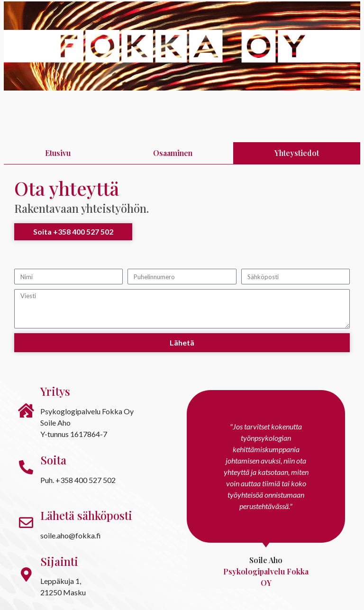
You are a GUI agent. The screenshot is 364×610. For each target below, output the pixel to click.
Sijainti (59, 561)
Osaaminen (173, 153)
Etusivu (58, 153)
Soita (53, 460)
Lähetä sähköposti (86, 515)
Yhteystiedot (297, 153)
